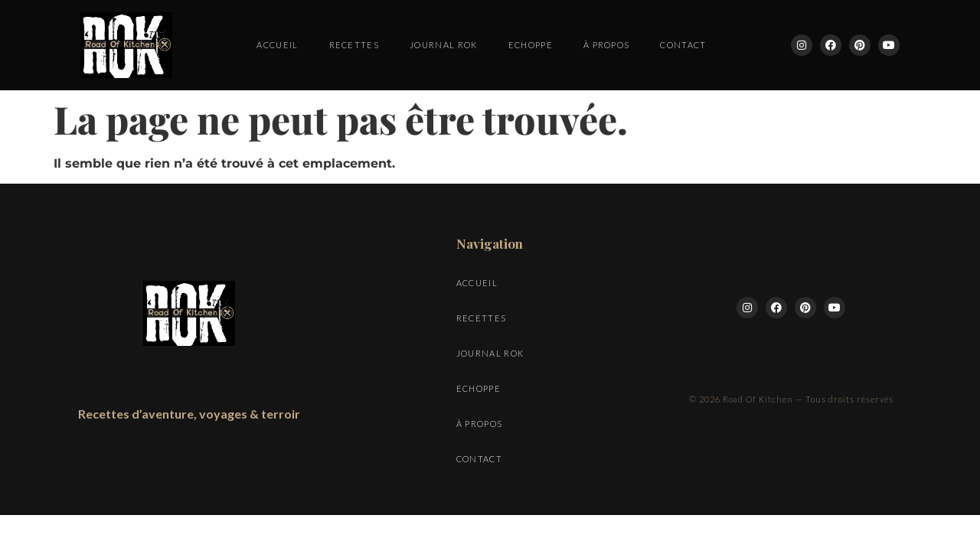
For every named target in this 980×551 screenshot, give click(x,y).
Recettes (354, 45)
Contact (683, 45)
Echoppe (531, 45)
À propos (607, 45)
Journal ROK (444, 45)
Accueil (277, 45)
